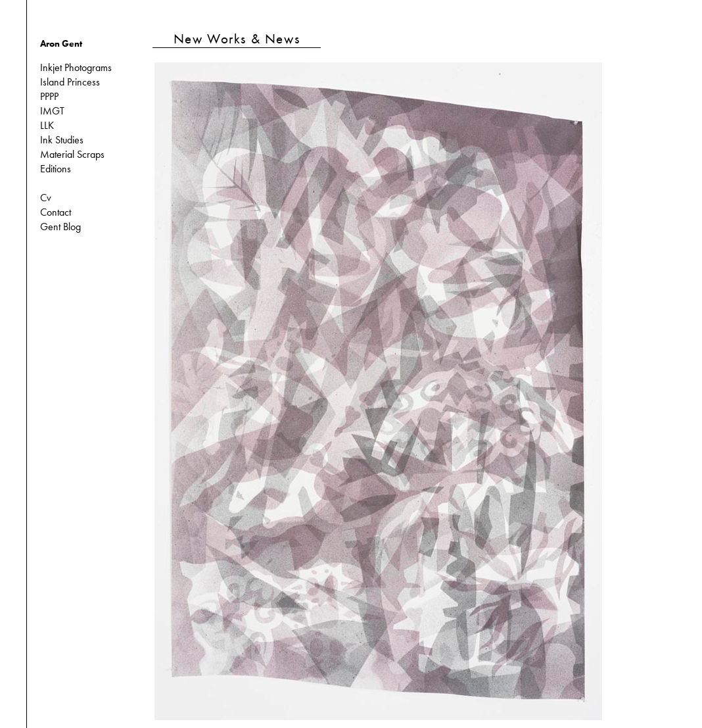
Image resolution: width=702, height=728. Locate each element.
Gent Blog (60, 227)
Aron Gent (61, 43)
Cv (46, 198)
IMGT (52, 111)
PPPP (49, 96)
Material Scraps (72, 154)
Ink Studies (62, 140)
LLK (47, 125)
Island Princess (70, 82)
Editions (56, 169)
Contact (56, 212)
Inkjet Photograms (76, 67)
